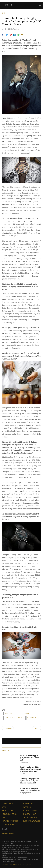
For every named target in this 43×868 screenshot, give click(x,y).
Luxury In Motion (9, 814)
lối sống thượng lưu (23, 713)
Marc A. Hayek (10, 718)
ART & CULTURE (8, 811)
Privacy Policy (27, 865)
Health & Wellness (10, 821)
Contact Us (5, 865)
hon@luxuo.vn (25, 857)
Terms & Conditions (15, 865)
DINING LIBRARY (8, 804)
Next (37, 728)
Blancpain (8, 713)
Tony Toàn (13, 861)
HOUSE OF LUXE (30, 814)
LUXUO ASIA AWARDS (32, 821)
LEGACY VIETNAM (30, 811)
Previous (8, 728)
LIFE (3, 818)
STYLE (4, 807)
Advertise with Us (8, 834)
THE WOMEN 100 (30, 818)
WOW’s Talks (32, 718)
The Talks (21, 718)
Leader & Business (10, 824)
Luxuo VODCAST (30, 804)
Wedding (27, 807)
